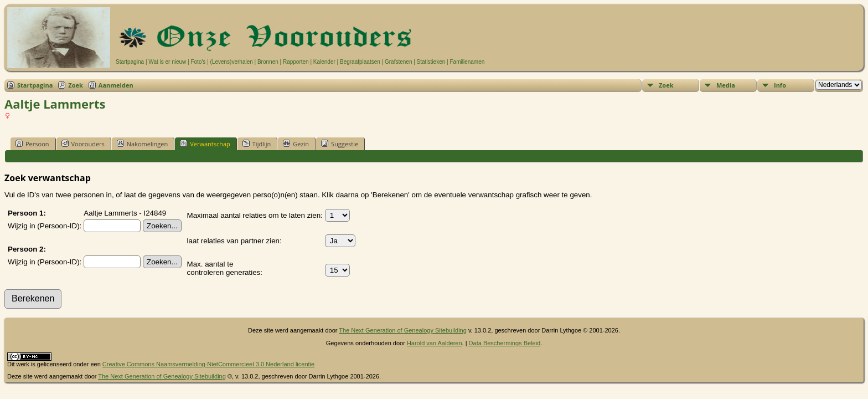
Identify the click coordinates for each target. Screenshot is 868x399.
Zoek (76, 85)
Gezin (296, 144)
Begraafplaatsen (360, 62)
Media (726, 85)
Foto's (198, 62)
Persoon (32, 144)
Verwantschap (205, 144)
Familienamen (467, 62)
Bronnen (268, 62)
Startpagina (130, 62)
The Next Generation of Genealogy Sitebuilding (403, 330)
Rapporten (296, 62)
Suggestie (340, 144)
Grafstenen (398, 62)
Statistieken (431, 62)
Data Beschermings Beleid (505, 343)
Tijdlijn (257, 144)
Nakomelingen (142, 144)
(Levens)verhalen (232, 62)
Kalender (324, 62)
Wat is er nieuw (167, 62)
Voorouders (83, 144)
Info (780, 85)
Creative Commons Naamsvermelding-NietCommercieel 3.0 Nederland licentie (208, 364)
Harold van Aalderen (435, 343)
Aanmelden (116, 85)
